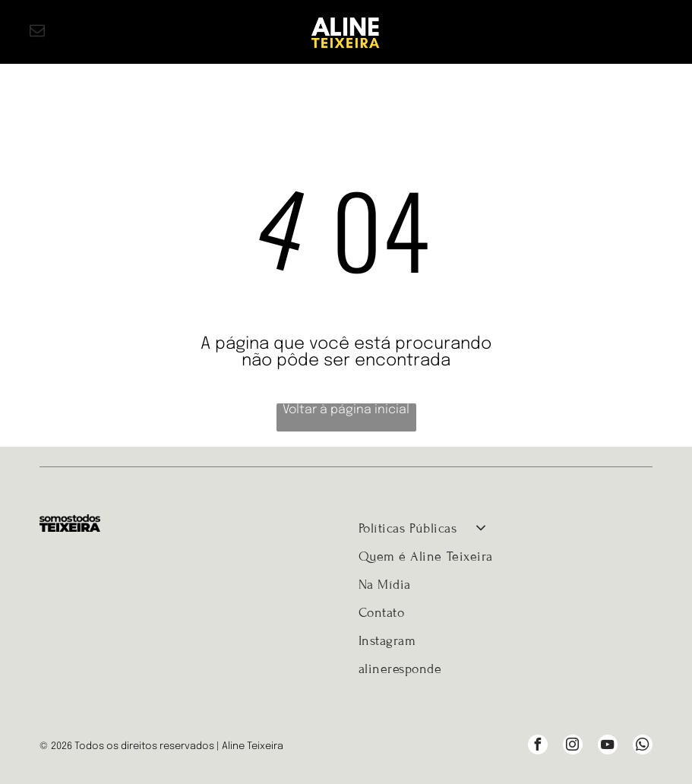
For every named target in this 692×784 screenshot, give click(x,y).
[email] (37, 32)
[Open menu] (655, 32)
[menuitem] (506, 528)
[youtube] (608, 746)
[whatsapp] (643, 746)
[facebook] (538, 746)
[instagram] (573, 746)
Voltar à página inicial (346, 410)
